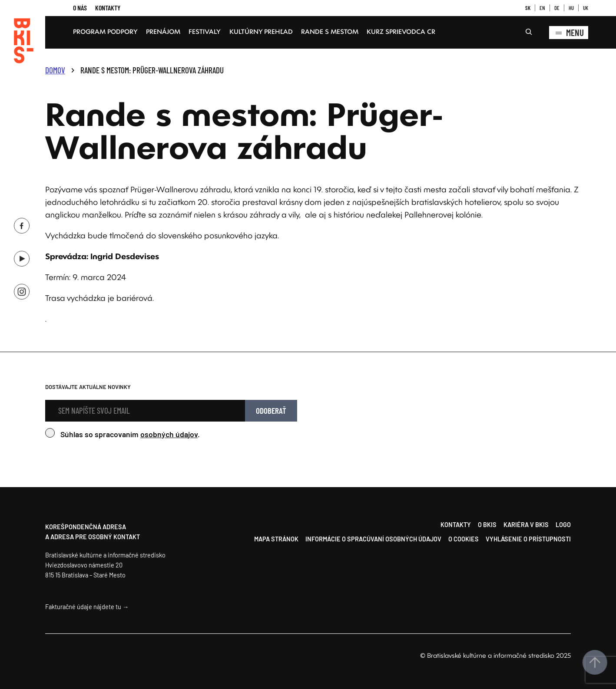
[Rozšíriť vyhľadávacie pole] (529, 33)
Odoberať (271, 410)
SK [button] (528, 8)
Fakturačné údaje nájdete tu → (87, 607)
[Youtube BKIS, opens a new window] (22, 256)
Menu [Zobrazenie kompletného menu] (569, 33)
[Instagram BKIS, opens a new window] (22, 289)
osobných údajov (169, 434)
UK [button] (586, 8)
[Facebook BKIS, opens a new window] (22, 223)
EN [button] (542, 8)
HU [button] (571, 8)
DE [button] (557, 8)
